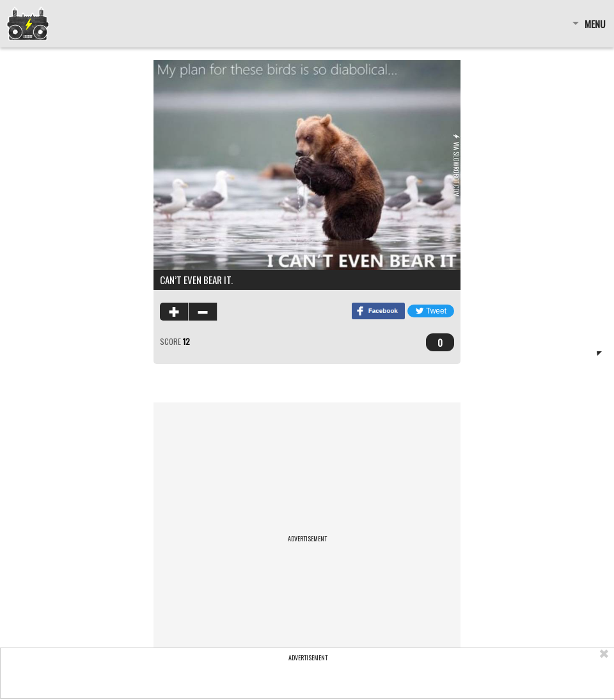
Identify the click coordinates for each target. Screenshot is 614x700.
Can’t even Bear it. (196, 280)
